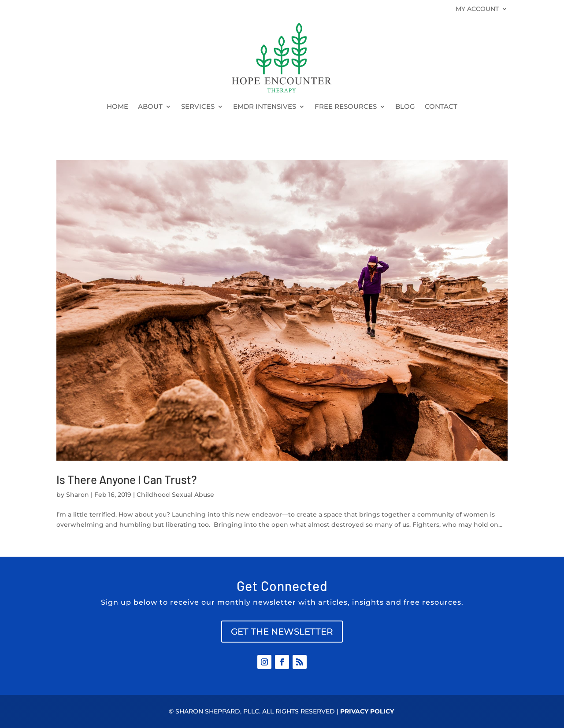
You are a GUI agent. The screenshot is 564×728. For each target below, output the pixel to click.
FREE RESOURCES (346, 107)
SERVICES (198, 107)
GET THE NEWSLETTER (282, 632)
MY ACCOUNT (477, 9)
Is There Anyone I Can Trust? (127, 479)
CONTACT (441, 107)
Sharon (78, 495)
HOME (117, 107)
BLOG (405, 107)
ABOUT (150, 107)
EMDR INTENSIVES (265, 107)
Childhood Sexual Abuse (175, 495)
